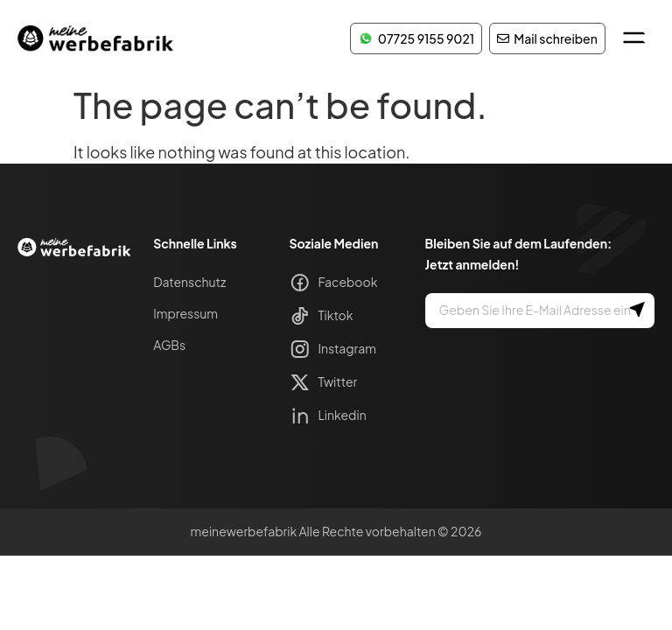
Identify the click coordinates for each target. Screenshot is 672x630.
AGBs (169, 345)
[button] (634, 38)
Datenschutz (189, 282)
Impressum (185, 313)
